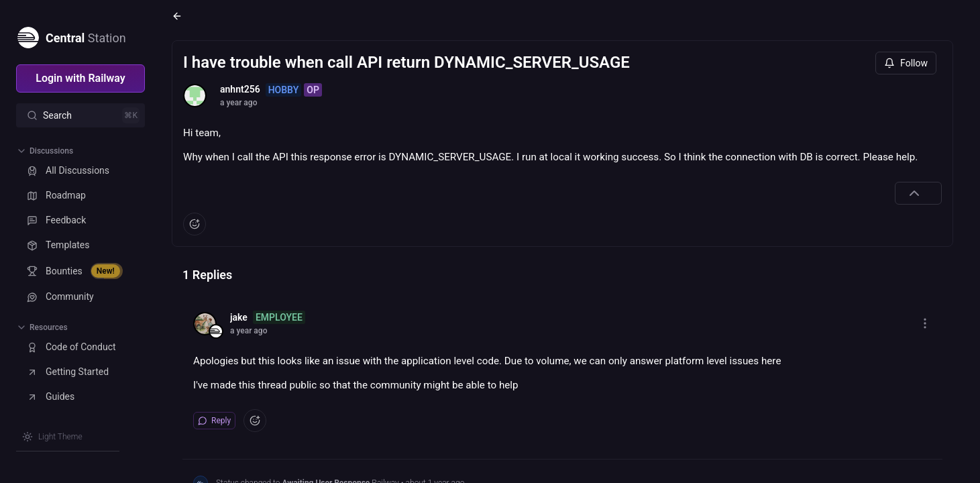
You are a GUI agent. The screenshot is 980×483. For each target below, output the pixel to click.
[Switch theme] (52, 437)
